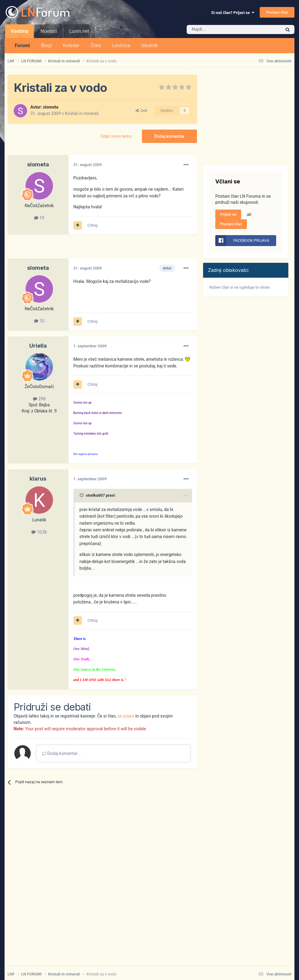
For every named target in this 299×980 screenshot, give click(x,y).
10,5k (39, 532)
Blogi (47, 45)
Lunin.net (79, 31)
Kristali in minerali (82, 113)
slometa (51, 107)
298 (39, 399)
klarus (38, 479)
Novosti (49, 31)
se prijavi (126, 716)
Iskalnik (149, 45)
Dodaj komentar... (61, 753)
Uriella (38, 346)
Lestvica (121, 45)
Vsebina (19, 33)
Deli (141, 111)
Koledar (71, 45)
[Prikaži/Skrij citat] (82, 495)
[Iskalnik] (221, 30)
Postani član (277, 12)
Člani (96, 45)
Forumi (22, 45)
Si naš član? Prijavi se (233, 13)
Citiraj (92, 225)
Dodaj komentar (169, 136)
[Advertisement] (79, 249)
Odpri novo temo (116, 136)
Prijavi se (228, 214)
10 (39, 218)
